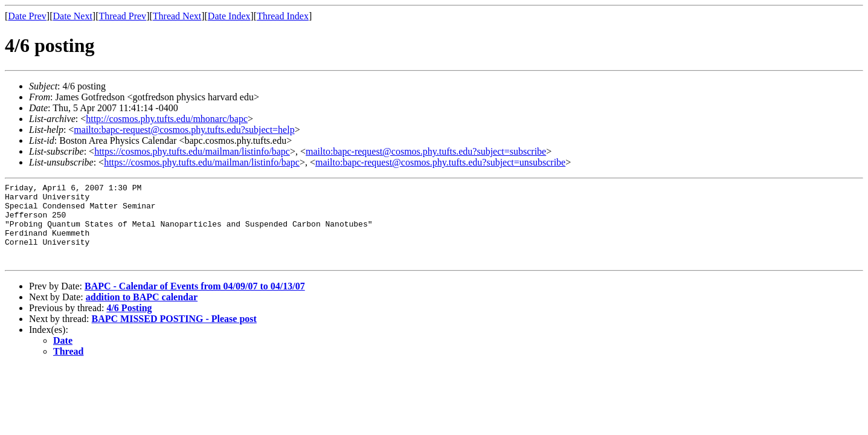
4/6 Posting (129, 324)
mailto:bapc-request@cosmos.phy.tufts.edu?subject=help (184, 130)
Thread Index (283, 16)
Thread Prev (122, 16)
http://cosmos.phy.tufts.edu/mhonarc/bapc (167, 119)
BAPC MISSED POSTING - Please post (174, 335)
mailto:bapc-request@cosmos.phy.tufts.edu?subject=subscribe (426, 151)
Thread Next (177, 16)
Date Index (229, 16)
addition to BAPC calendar (142, 313)
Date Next (73, 16)
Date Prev (27, 16)
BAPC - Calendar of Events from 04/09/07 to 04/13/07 (195, 302)
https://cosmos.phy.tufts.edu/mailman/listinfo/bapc (192, 151)
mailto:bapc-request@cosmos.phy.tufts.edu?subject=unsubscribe (440, 162)
